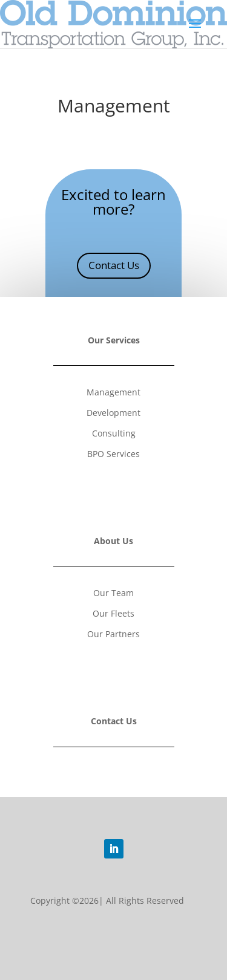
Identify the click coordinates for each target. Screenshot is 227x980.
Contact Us (114, 265)
